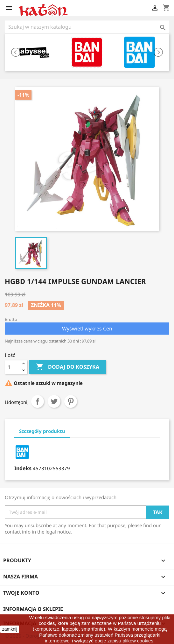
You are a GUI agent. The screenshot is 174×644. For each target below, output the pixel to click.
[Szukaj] (87, 27)
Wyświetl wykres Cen (87, 329)
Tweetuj (54, 401)
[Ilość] (12, 367)
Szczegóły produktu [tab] (42, 431)
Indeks (23, 468)
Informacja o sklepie (33, 609)
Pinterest (71, 401)
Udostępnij (38, 401)
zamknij (10, 629)
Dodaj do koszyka (68, 367)
